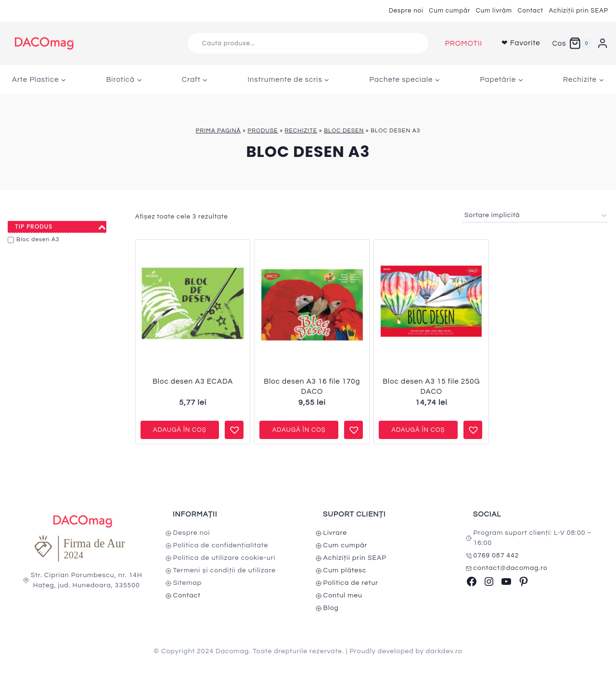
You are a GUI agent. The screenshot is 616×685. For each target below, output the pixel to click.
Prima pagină (218, 131)
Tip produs (61, 227)
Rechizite (301, 131)
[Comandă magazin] (535, 216)
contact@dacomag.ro (511, 568)
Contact (530, 11)
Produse (263, 131)
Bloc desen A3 (38, 239)
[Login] (603, 43)
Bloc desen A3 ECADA (193, 381)
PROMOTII (464, 44)
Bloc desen (344, 131)
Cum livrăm (494, 11)
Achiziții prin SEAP (578, 11)
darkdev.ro (444, 651)
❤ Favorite (521, 43)
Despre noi (406, 11)
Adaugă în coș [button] (180, 430)
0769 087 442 (496, 556)
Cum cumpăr (449, 11)
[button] (233, 426)
